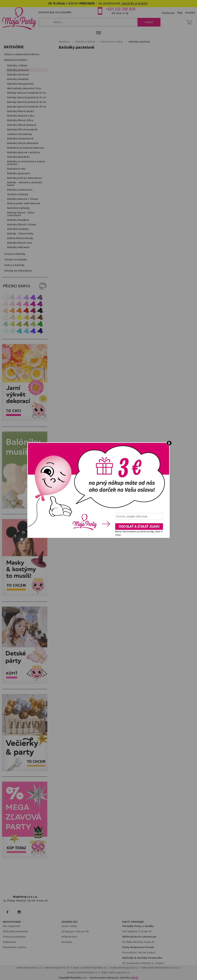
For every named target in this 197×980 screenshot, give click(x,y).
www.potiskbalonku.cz (83, 972)
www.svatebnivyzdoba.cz (90, 968)
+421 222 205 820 (121, 9)
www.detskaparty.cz (124, 968)
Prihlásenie (168, 13)
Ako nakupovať (11, 926)
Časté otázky (69, 926)
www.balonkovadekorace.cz (161, 968)
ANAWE (135, 978)
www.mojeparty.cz (29, 968)
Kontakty (67, 942)
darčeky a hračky (134, 3)
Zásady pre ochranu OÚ (75, 931)
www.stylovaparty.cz (115, 972)
